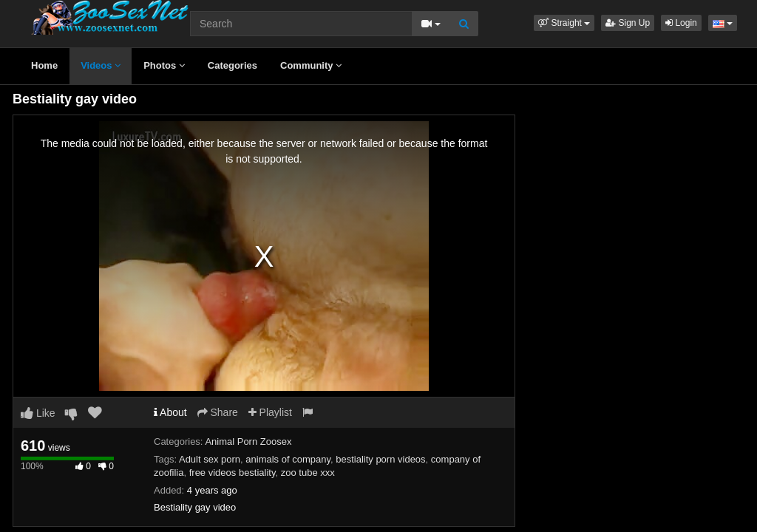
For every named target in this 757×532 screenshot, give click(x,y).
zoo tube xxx (308, 473)
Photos (164, 65)
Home (44, 65)
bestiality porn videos (380, 459)
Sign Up (628, 23)
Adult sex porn (210, 459)
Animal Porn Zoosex (248, 441)
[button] (564, 23)
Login (681, 23)
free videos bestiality (232, 473)
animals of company (288, 459)
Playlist (270, 412)
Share (218, 412)
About (170, 412)
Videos (101, 65)
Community (311, 65)
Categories (232, 65)
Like (38, 413)
